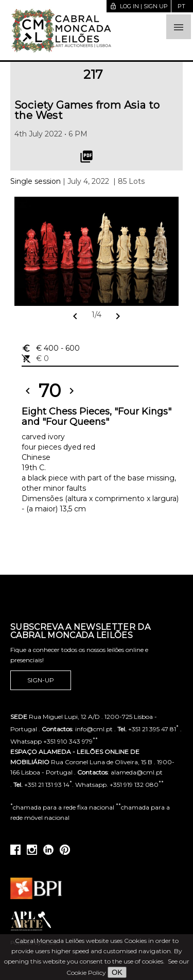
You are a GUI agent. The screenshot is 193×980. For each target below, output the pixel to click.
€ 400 (51, 348)
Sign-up (41, 680)
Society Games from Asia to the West (87, 110)
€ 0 (35, 358)
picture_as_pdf (86, 157)
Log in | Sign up (139, 6)
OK (117, 972)
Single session (36, 181)
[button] (179, 27)
